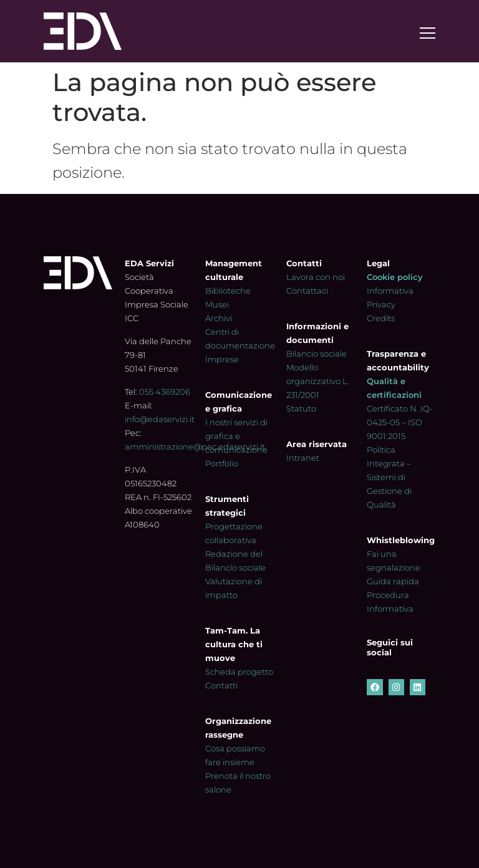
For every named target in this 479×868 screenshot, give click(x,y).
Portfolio (222, 463)
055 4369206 (165, 392)
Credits (381, 318)
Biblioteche (228, 291)
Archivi (219, 318)
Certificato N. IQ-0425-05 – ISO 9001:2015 (400, 422)
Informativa (390, 609)
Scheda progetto (239, 672)
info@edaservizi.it (160, 419)
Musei (217, 304)
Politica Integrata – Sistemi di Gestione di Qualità (389, 477)
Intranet (303, 458)
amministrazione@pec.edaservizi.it (195, 446)
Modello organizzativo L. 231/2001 (318, 381)
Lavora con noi (316, 277)
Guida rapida (393, 581)
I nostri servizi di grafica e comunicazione (236, 436)
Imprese (222, 359)
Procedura (388, 595)
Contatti (221, 685)
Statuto (301, 408)
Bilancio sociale (317, 354)
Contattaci (307, 291)
